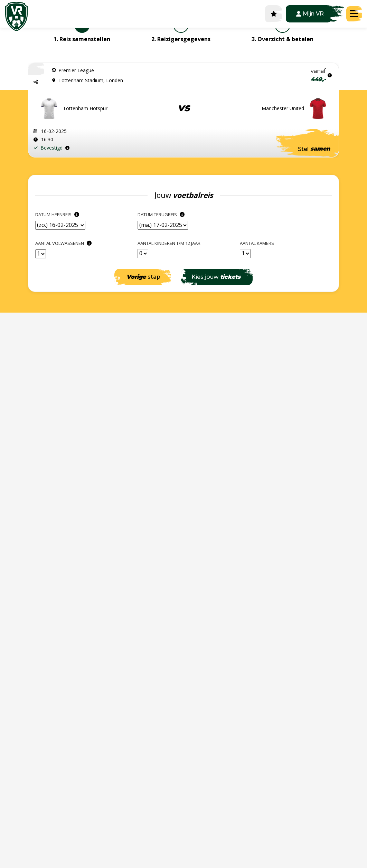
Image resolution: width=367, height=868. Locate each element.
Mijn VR (310, 14)
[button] (36, 82)
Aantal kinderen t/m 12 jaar (169, 243)
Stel (314, 149)
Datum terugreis (162, 214)
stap (143, 277)
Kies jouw (216, 277)
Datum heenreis (58, 214)
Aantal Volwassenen (64, 243)
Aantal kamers (257, 243)
